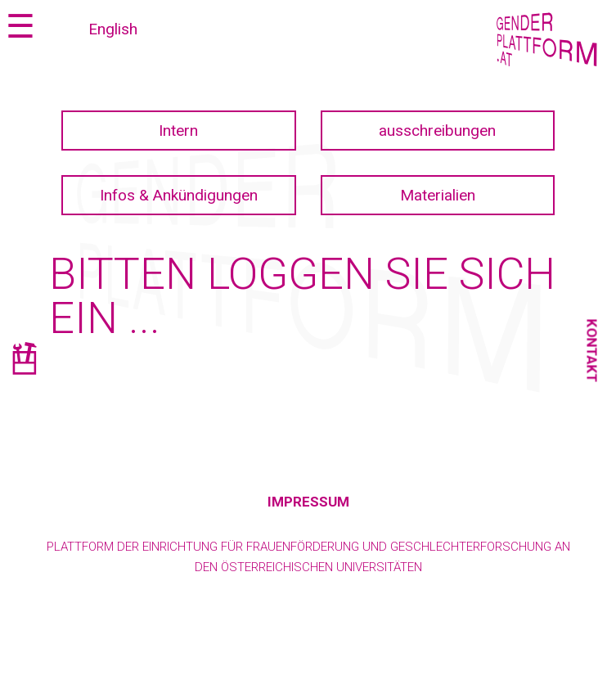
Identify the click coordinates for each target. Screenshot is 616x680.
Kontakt (592, 350)
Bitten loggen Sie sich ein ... (302, 296)
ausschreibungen (437, 131)
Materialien (438, 195)
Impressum (308, 502)
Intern (178, 131)
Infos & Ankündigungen (179, 195)
